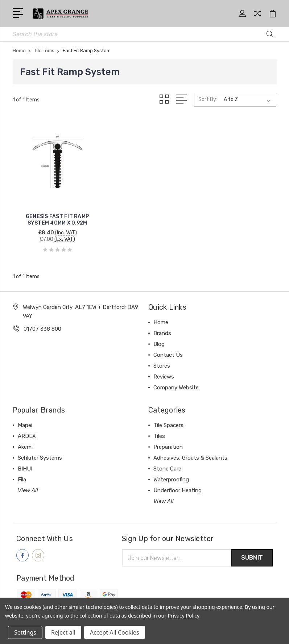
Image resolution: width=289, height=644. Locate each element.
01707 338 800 (42, 323)
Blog (159, 338)
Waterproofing (171, 473)
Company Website (176, 381)
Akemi (25, 441)
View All (28, 484)
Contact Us (168, 349)
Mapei (25, 419)
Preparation (168, 441)
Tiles (159, 430)
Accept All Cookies (115, 632)
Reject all (63, 632)
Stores (162, 360)
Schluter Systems (40, 452)
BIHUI (25, 463)
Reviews (164, 371)
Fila (22, 473)
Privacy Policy (183, 616)
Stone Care (167, 463)
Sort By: (208, 99)
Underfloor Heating (177, 484)
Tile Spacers (168, 419)
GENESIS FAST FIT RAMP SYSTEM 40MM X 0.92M (54, 214)
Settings (25, 632)
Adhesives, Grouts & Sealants (190, 452)
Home (161, 316)
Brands (162, 327)
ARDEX (27, 430)
